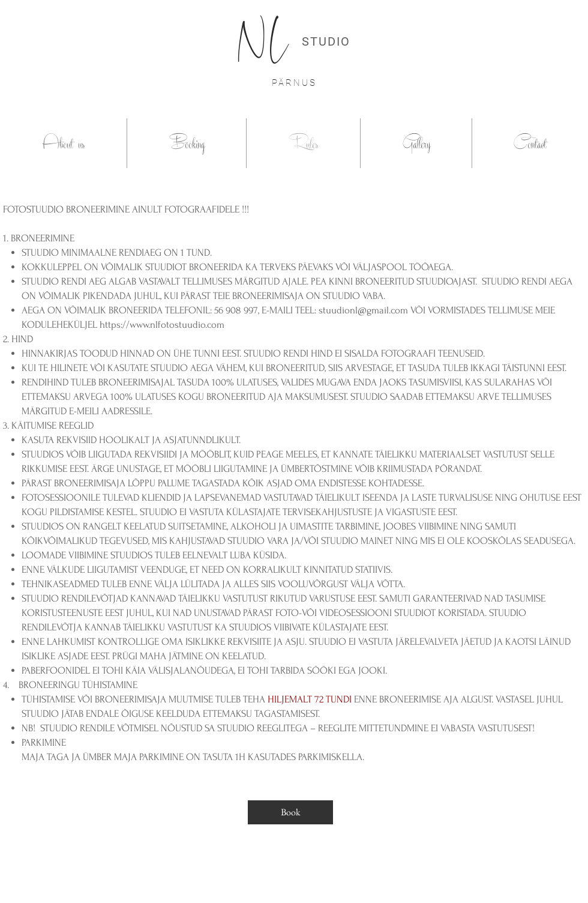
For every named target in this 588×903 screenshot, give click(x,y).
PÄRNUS (294, 83)
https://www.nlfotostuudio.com (162, 325)
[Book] (290, 812)
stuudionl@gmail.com (363, 310)
